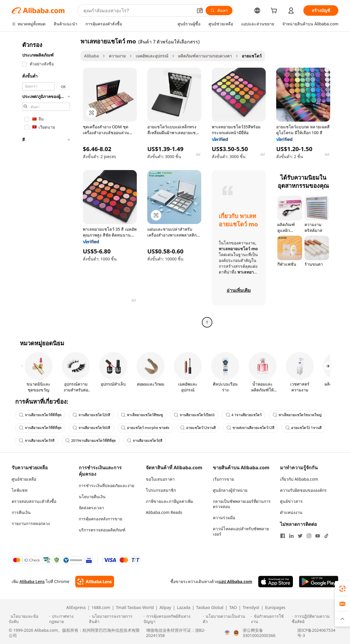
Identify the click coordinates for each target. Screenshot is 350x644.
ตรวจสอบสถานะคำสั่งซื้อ (34, 501)
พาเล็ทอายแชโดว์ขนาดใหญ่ (297, 415)
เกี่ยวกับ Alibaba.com (299, 479)
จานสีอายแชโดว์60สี (91, 428)
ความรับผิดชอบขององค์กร (303, 490)
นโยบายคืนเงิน (92, 497)
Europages (275, 608)
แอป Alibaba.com (235, 581)
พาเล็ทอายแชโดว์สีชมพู (142, 415)
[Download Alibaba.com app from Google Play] (319, 582)
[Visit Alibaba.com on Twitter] (300, 536)
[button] (200, 10)
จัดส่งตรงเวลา (91, 508)
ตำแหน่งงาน (291, 512)
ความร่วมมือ (224, 518)
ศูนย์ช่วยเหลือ (24, 479)
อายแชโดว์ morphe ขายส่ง (145, 428)
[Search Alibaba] (138, 10)
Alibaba (91, 56)
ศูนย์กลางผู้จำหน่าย (230, 490)
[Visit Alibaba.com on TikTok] (326, 536)
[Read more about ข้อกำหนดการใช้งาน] (271, 619)
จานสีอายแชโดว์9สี (37, 441)
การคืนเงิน (21, 512)
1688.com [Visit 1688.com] (101, 608)
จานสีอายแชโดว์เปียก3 (194, 415)
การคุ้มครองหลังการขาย (100, 519)
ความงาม (117, 56)
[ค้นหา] (219, 10)
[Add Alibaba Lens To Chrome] (95, 582)
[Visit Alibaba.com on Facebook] (283, 536)
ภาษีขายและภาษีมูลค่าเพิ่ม (169, 501)
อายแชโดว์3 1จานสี (303, 428)
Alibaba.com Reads (164, 512)
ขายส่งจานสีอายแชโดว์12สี (250, 428)
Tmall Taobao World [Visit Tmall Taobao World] (135, 608)
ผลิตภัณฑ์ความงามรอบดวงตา (205, 56)
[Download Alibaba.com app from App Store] (276, 582)
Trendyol (251, 608)
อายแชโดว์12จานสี (198, 428)
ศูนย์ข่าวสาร (291, 501)
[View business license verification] (227, 633)
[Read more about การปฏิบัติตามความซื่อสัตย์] (316, 619)
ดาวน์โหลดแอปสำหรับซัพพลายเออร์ (241, 531)
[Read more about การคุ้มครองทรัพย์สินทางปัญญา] (172, 619)
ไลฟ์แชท (20, 490)
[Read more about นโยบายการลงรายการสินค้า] (115, 619)
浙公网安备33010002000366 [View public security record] (259, 633)
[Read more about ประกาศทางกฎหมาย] (68, 619)
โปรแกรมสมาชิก (161, 490)
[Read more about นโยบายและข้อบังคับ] (28, 619)
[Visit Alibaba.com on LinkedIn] (291, 536)
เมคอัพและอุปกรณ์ (152, 56)
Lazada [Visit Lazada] (183, 608)
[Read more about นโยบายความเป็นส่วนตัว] (226, 619)
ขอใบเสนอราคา (160, 479)
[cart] (275, 11)
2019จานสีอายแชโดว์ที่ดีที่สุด (91, 441)
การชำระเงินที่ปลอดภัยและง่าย (106, 485)
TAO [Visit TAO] (233, 608)
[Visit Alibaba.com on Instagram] (309, 536)
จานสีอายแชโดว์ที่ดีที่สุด (40, 415)
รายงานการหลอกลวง (31, 523)
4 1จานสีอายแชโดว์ (244, 415)
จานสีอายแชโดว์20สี (91, 415)
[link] (342, 589)
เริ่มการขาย (223, 479)
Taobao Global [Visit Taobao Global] (210, 608)
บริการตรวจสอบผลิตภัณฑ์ (102, 530)
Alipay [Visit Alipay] (165, 608)
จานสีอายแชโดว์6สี (145, 441)
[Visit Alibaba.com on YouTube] (318, 536)
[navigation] (44, 182)
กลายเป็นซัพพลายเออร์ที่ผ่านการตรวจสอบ (242, 504)
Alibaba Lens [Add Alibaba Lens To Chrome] (32, 581)
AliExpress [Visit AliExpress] (76, 608)
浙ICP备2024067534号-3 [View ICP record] (316, 633)
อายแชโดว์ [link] (252, 56)
